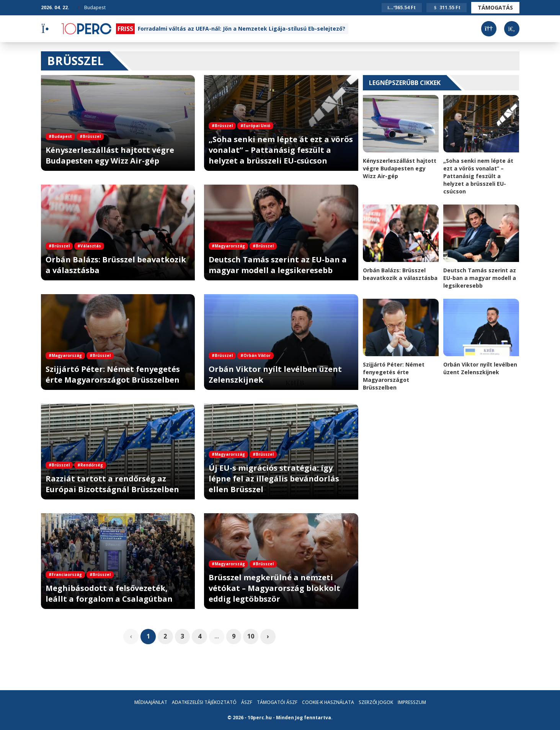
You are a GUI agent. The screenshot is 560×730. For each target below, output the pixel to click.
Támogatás (495, 7)
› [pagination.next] (268, 637)
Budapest (92, 7)
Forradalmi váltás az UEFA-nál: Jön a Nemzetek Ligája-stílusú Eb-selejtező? (242, 29)
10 (251, 637)
